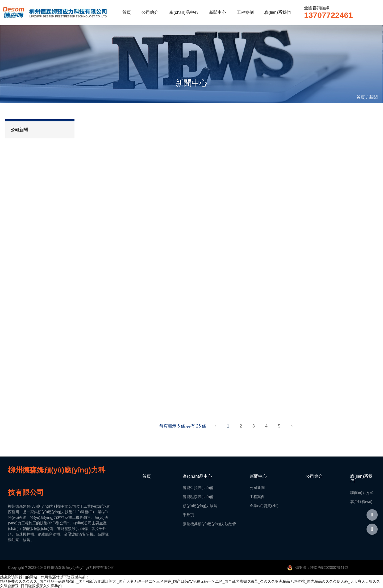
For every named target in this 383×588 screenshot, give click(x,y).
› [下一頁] (292, 426)
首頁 (127, 12)
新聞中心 (218, 12)
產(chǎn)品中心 (184, 12)
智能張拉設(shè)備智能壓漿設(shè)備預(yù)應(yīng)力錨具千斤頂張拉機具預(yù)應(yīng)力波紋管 (209, 506)
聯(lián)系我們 (278, 12)
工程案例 (245, 12)
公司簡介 (150, 12)
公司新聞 (19, 130)
